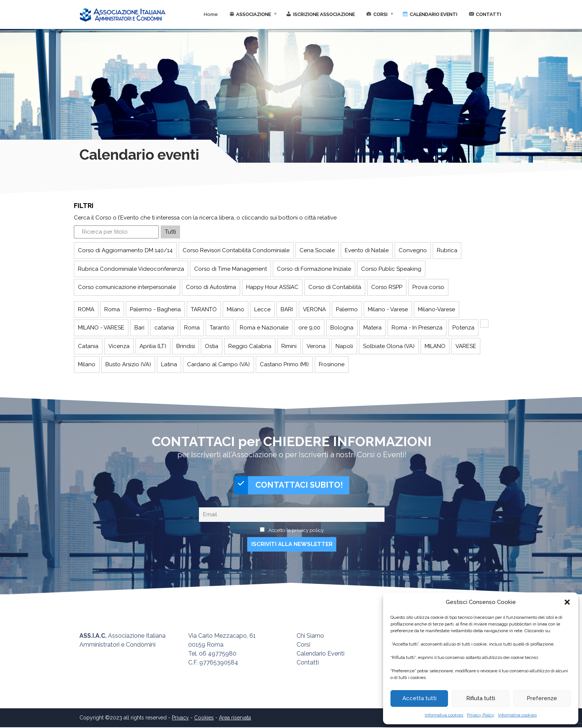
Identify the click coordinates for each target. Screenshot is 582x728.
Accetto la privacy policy (296, 531)
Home (211, 14)
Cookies (204, 718)
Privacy (180, 718)
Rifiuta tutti (481, 698)
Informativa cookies (444, 715)
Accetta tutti (419, 698)
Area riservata (235, 718)
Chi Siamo (310, 636)
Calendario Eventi (321, 654)
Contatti (308, 663)
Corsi (303, 645)
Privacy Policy (481, 715)
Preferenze (542, 698)
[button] (567, 602)
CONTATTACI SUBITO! (289, 486)
